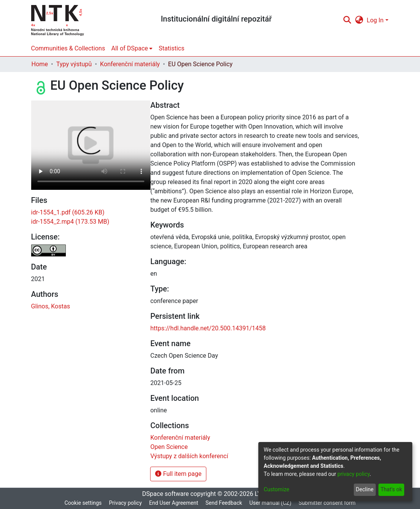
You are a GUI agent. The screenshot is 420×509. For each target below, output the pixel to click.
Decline (365, 489)
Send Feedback (224, 503)
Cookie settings (83, 503)
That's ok (391, 489)
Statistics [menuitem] (172, 48)
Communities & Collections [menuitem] (68, 48)
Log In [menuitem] (375, 20)
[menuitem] (359, 20)
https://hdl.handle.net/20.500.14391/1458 (208, 328)
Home (40, 64)
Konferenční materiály (130, 64)
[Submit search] (347, 20)
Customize (276, 489)
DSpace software (165, 494)
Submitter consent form (327, 503)
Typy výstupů (74, 64)
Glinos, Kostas (51, 306)
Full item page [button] (178, 474)
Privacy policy (125, 503)
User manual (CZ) (270, 503)
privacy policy (353, 474)
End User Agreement (173, 503)
